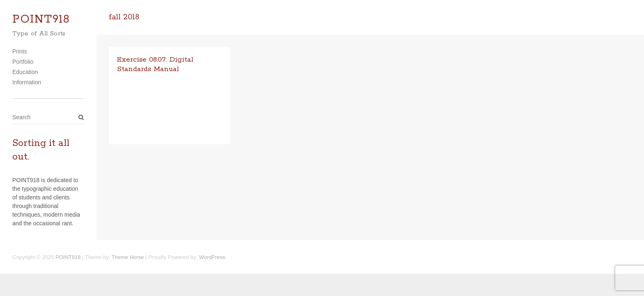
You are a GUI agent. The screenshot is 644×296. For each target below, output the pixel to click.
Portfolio (23, 62)
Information (27, 82)
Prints (20, 51)
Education (25, 72)
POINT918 (41, 20)
